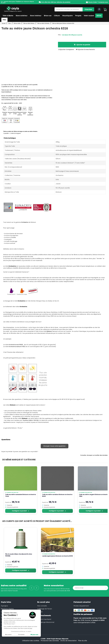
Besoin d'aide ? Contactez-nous (97, 2)
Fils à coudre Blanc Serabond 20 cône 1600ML (19, 555)
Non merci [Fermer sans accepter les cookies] (8, 635)
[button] (8, 16)
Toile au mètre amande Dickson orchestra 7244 (21, 495)
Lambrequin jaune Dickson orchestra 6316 (57, 556)
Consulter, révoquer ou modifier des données (94, 455)
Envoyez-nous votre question (55, 446)
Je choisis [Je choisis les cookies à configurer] (21, 635)
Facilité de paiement (83, 614)
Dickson (49, 331)
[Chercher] (88, 9)
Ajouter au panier (82, 45)
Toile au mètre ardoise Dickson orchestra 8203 (57, 495)
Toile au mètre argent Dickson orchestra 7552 (94, 495)
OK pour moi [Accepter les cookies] (34, 635)
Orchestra (25, 222)
